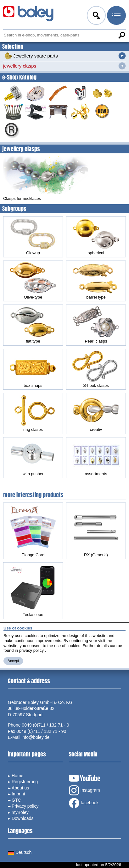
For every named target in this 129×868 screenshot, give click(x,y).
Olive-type (33, 281)
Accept (13, 661)
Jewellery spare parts (31, 56)
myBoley (20, 812)
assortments (96, 458)
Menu (116, 16)
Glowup (33, 237)
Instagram (84, 790)
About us (20, 788)
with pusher (33, 458)
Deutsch (20, 852)
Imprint (18, 794)
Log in (96, 16)
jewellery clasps (20, 66)
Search (121, 35)
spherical (96, 237)
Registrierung (25, 782)
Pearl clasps (96, 325)
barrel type (96, 281)
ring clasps (33, 413)
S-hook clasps (96, 369)
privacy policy (31, 650)
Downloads (22, 818)
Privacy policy (25, 806)
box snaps (33, 369)
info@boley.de (36, 737)
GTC (16, 800)
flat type (33, 325)
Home (17, 776)
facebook (84, 803)
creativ (96, 413)
